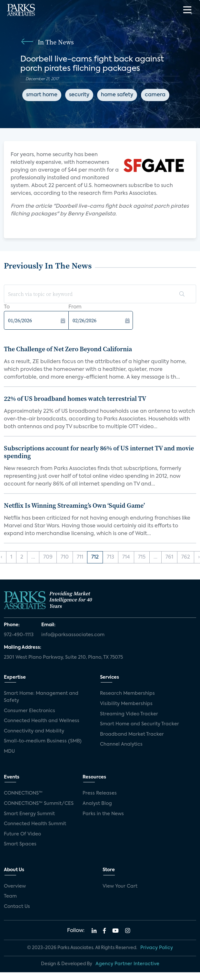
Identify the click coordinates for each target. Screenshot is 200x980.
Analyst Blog (97, 804)
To (7, 307)
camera (155, 95)
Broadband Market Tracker (132, 734)
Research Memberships (127, 693)
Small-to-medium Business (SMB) (43, 741)
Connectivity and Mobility (34, 731)
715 (142, 557)
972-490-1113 (19, 635)
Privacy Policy (157, 948)
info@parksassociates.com (73, 635)
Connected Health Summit (35, 824)
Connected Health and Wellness (42, 721)
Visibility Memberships (126, 704)
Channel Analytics (121, 744)
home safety (117, 95)
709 (48, 557)
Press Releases (100, 793)
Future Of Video (22, 834)
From (75, 307)
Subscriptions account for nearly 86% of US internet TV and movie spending (99, 452)
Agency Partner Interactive (127, 964)
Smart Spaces (20, 844)
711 (80, 557)
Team (10, 896)
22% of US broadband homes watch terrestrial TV (75, 399)
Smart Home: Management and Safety (41, 697)
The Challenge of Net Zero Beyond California (68, 349)
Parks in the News (103, 814)
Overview (15, 886)
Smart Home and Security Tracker (140, 724)
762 (186, 557)
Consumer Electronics (30, 711)
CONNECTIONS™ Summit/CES (39, 804)
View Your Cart (120, 886)
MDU (9, 751)
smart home (42, 95)
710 (65, 557)
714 (126, 557)
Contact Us (17, 907)
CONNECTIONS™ (23, 793)
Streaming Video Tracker (129, 714)
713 (110, 557)
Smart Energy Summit (29, 814)
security (79, 95)
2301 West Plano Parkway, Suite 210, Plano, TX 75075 (63, 657)
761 (169, 557)
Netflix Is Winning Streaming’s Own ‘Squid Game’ (74, 505)
